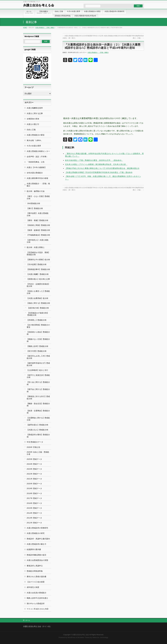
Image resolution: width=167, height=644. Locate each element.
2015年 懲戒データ (34, 508)
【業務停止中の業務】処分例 (38, 260)
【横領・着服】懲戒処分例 (37, 220)
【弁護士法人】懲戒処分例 (37, 430)
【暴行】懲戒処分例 (35, 208)
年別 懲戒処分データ (35, 442)
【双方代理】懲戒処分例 (37, 351)
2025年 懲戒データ (34, 459)
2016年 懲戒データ (34, 503)
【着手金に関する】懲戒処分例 (38, 390)
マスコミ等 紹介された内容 (38, 609)
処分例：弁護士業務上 (36, 247)
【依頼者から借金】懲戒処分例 (38, 333)
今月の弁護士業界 (34, 146)
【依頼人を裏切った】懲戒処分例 (38, 292)
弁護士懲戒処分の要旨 (36, 135)
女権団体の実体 (33, 119)
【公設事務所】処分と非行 (37, 370)
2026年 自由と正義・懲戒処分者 (38, 453)
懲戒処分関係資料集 (35, 571)
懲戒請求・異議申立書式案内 (38, 539)
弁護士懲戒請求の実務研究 (37, 528)
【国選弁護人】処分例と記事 (38, 279)
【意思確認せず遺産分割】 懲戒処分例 (38, 314)
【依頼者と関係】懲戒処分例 (38, 225)
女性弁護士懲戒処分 (35, 173)
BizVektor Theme (84, 638)
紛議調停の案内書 (34, 549)
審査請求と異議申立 (35, 566)
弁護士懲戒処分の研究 (36, 533)
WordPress (71, 638)
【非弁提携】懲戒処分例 (37, 264)
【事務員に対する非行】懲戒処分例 (38, 397)
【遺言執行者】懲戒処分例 (38, 308)
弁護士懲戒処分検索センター (38, 151)
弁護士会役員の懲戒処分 (37, 593)
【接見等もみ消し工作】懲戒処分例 (38, 357)
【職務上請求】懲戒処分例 (37, 346)
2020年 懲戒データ (34, 484)
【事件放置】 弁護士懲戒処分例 (38, 214)
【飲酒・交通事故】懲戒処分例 (38, 412)
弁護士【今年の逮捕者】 (37, 167)
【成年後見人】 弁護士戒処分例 (38, 241)
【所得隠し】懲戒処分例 (37, 320)
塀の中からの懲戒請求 (36, 604)
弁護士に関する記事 (35, 113)
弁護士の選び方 (33, 124)
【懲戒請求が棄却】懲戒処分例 (38, 436)
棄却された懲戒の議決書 (37, 577)
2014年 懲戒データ (34, 513)
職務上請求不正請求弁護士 (37, 598)
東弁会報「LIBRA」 (35, 140)
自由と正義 (31, 130)
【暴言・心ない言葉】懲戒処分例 (38, 197)
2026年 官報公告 (33, 447)
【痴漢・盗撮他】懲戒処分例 (38, 230)
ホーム (28, 620)
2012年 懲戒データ (34, 523)
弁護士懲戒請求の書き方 (37, 544)
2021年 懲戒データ (34, 479)
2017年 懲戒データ (34, 498)
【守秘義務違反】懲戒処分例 (38, 235)
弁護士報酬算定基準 (35, 108)
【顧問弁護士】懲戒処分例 (37, 425)
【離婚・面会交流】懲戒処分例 (38, 405)
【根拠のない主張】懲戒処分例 (38, 340)
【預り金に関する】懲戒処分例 (38, 383)
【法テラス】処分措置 (36, 582)
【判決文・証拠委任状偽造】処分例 (38, 285)
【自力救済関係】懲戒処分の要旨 (38, 326)
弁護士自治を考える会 (39, 5)
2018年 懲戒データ (34, 493)
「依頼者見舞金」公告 (36, 162)
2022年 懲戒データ (34, 474)
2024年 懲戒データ (34, 464)
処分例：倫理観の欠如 (36, 191)
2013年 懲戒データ (34, 518)
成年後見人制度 (33, 587)
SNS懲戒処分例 (34, 203)
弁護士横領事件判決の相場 (37, 178)
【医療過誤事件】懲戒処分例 (38, 269)
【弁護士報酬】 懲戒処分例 (38, 274)
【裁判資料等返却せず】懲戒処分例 (38, 364)
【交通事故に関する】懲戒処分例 (38, 419)
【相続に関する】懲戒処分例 (38, 303)
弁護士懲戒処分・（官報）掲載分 (45, 28)
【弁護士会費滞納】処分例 (37, 298)
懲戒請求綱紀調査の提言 (37, 555)
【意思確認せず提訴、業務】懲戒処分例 (38, 254)
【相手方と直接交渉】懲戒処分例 (38, 376)
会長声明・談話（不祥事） (37, 157)
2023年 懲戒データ (34, 469)
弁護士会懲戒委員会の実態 (37, 560)
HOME (25, 28)
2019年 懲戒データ (34, 488)
